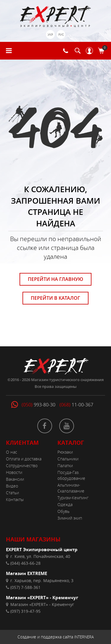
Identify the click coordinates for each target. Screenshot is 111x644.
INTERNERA (84, 637)
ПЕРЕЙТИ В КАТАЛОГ (55, 298)
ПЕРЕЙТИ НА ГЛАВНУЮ (55, 279)
